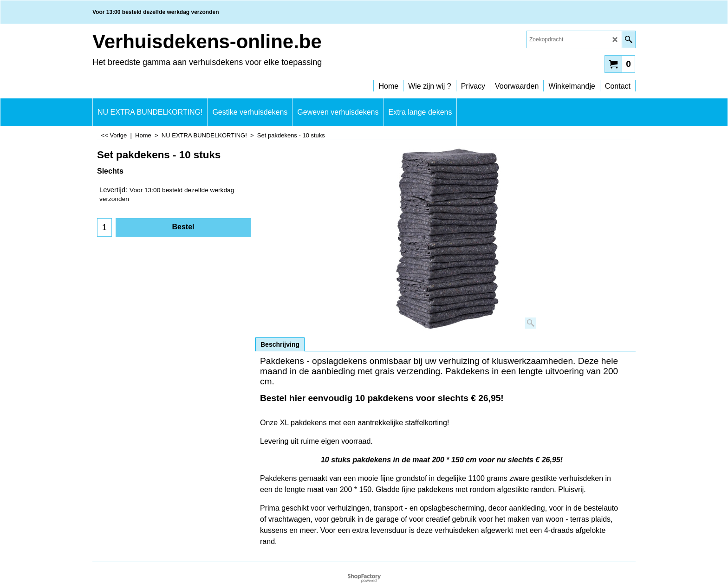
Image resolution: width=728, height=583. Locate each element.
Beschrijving (280, 344)
